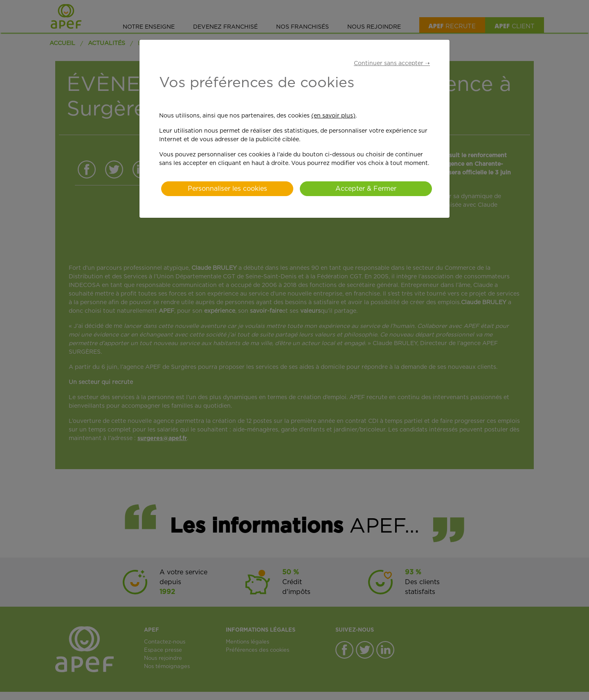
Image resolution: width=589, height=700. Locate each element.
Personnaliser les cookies (227, 189)
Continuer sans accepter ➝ (392, 63)
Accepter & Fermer (366, 189)
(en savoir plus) (333, 116)
